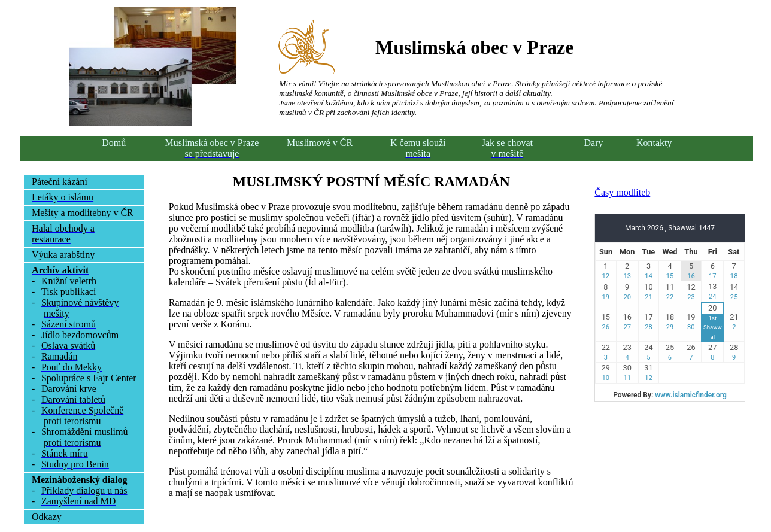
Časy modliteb (622, 192)
